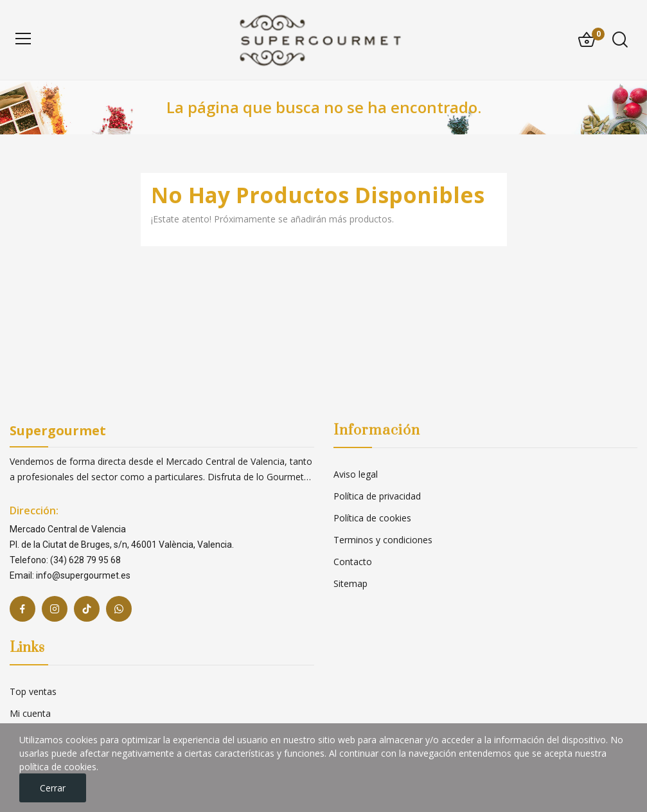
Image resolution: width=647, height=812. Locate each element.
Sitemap (350, 583)
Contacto (353, 562)
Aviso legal (356, 474)
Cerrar (53, 788)
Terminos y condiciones (383, 540)
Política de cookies (372, 518)
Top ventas (33, 691)
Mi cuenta (30, 713)
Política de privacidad (377, 496)
